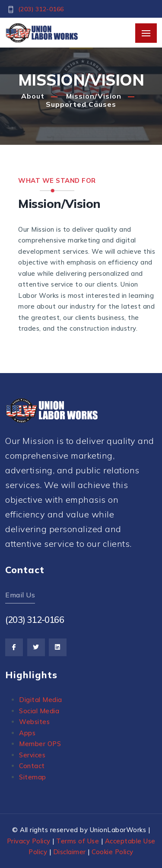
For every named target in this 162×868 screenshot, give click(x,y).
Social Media (39, 711)
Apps (27, 733)
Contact (32, 766)
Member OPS (40, 744)
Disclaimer (70, 852)
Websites (34, 722)
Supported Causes (81, 104)
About (33, 96)
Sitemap (33, 777)
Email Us (20, 595)
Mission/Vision (94, 96)
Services (32, 755)
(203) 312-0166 (41, 9)
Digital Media (41, 700)
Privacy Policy (29, 841)
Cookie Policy (113, 852)
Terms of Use (78, 841)
